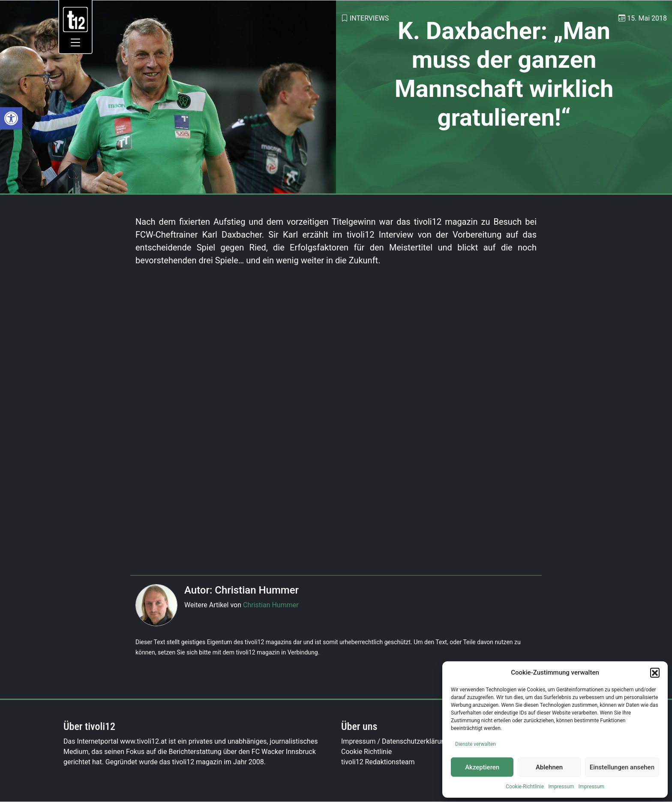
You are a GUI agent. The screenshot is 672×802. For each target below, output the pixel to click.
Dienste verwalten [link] (475, 744)
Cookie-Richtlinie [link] (525, 787)
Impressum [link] (561, 787)
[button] (655, 672)
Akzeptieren (482, 767)
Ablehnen (549, 767)
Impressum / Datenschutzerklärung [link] (395, 741)
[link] (11, 118)
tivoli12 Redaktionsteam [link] (378, 762)
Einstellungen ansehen (622, 767)
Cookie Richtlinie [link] (366, 752)
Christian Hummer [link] (271, 605)
